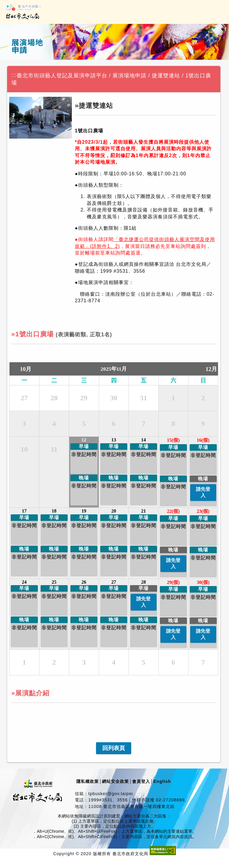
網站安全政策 (115, 781)
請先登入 (203, 492)
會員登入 (141, 781)
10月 (26, 369)
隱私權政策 (88, 781)
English (162, 781)
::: (14, 75)
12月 (211, 369)
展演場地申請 (129, 76)
